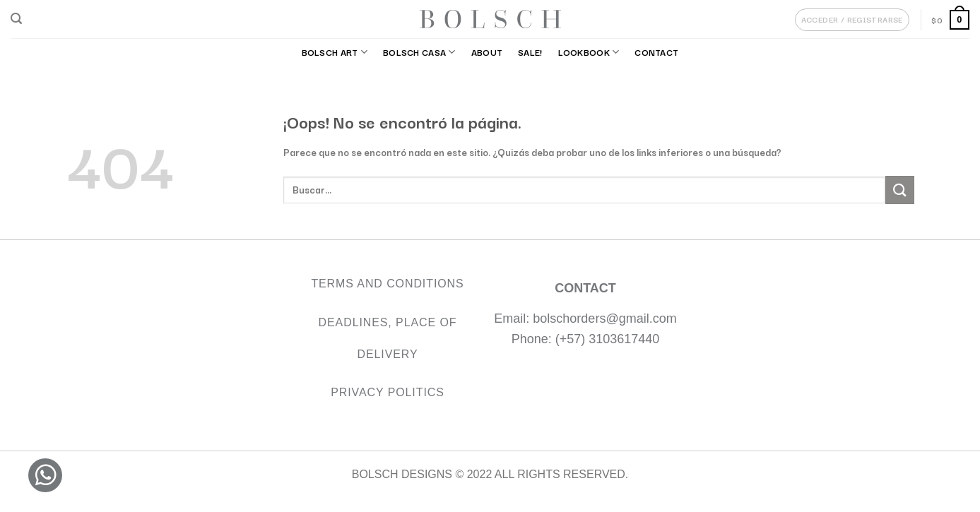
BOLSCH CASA (419, 52)
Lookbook (589, 52)
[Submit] (899, 190)
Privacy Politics (388, 392)
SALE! (530, 52)
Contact (656, 52)
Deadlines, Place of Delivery (388, 338)
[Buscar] (16, 19)
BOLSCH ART (335, 52)
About (487, 52)
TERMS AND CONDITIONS (387, 284)
